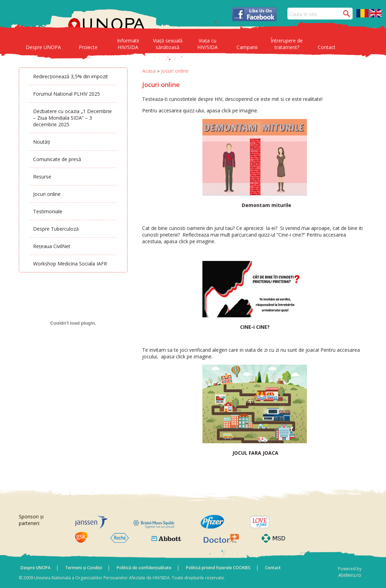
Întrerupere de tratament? (287, 44)
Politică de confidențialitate (144, 568)
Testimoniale (48, 211)
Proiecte (88, 47)
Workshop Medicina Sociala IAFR (70, 264)
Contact (327, 47)
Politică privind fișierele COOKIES (218, 568)
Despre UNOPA (43, 47)
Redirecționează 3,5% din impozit (71, 76)
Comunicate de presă (57, 159)
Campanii (247, 47)
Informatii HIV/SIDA (128, 44)
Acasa (149, 71)
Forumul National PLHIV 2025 (67, 94)
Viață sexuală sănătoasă (168, 44)
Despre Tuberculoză (56, 229)
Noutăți (42, 142)
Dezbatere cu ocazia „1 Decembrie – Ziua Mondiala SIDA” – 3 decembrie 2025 (72, 118)
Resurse (42, 177)
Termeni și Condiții (84, 568)
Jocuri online (47, 194)
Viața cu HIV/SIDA (207, 44)
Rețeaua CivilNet (52, 246)
